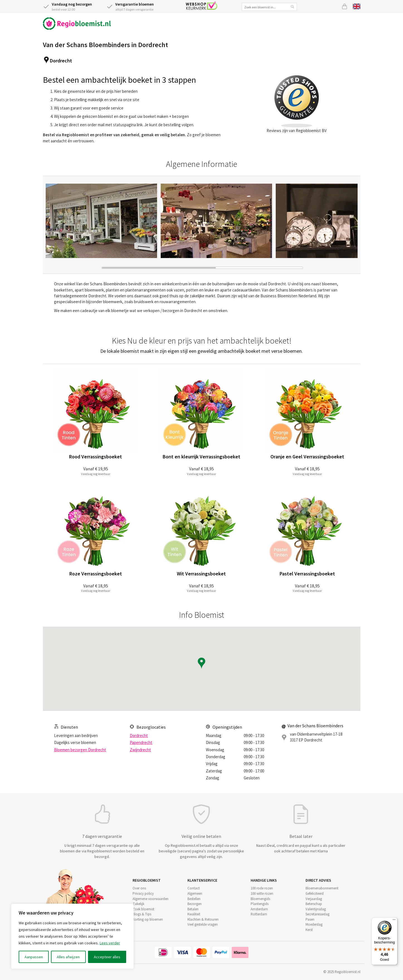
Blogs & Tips (142, 914)
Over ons (139, 888)
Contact (194, 888)
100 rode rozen (262, 888)
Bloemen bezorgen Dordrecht (80, 750)
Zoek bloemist (143, 909)
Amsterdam (259, 909)
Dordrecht (61, 61)
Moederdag (314, 924)
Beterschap (314, 904)
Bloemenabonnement (322, 888)
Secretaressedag (317, 914)
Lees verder (110, 943)
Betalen (193, 909)
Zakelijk (138, 904)
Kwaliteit (194, 914)
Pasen (310, 919)
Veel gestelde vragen (203, 924)
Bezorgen (195, 904)
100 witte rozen (262, 893)
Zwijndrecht (140, 750)
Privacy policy (143, 893)
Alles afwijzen (68, 957)
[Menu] (394, 921)
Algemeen (195, 893)
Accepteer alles (107, 957)
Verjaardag (314, 899)
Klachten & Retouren (203, 919)
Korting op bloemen (148, 919)
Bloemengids (260, 899)
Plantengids (260, 904)
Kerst (309, 930)
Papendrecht (141, 742)
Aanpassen (34, 957)
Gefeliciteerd (315, 893)
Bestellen (194, 899)
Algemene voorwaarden (151, 899)
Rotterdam (259, 914)
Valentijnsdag (316, 909)
